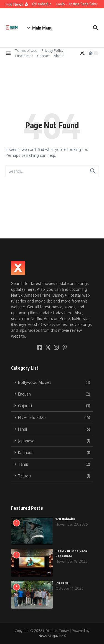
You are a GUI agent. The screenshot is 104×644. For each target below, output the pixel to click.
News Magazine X (52, 636)
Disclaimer (24, 56)
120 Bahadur (65, 519)
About (59, 56)
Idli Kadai (62, 583)
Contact (43, 56)
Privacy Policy (52, 50)
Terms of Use (26, 50)
